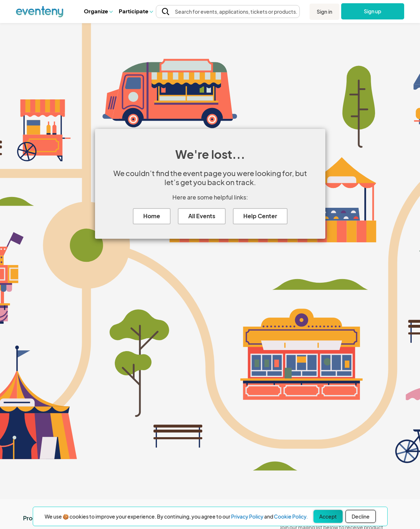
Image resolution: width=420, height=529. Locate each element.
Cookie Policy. (291, 516)
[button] (98, 11)
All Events (202, 216)
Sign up (373, 11)
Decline (361, 516)
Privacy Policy (247, 516)
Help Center (260, 216)
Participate (136, 11)
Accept (328, 516)
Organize (98, 11)
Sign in (324, 12)
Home (152, 216)
